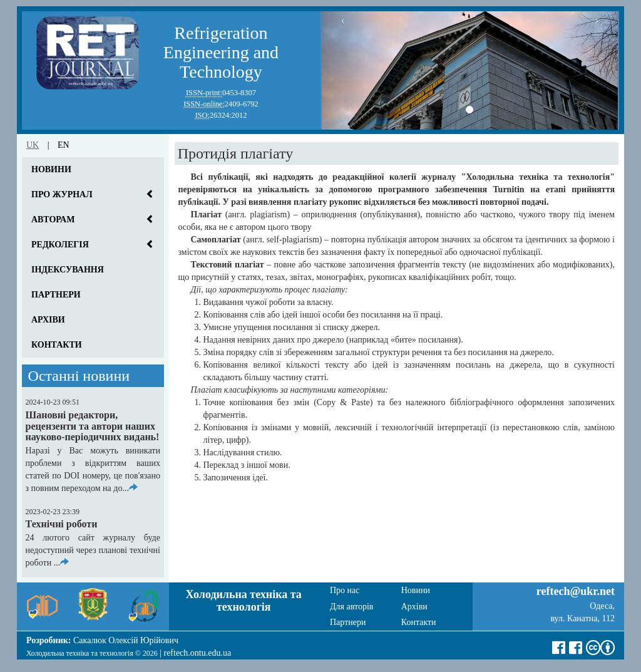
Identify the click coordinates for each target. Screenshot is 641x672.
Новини (51, 169)
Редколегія (60, 245)
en (64, 145)
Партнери (56, 295)
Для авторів (351, 607)
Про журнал (62, 194)
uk (33, 145)
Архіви (48, 320)
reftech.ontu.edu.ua (197, 653)
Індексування (68, 270)
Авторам (53, 220)
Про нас (345, 590)
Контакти (57, 345)
